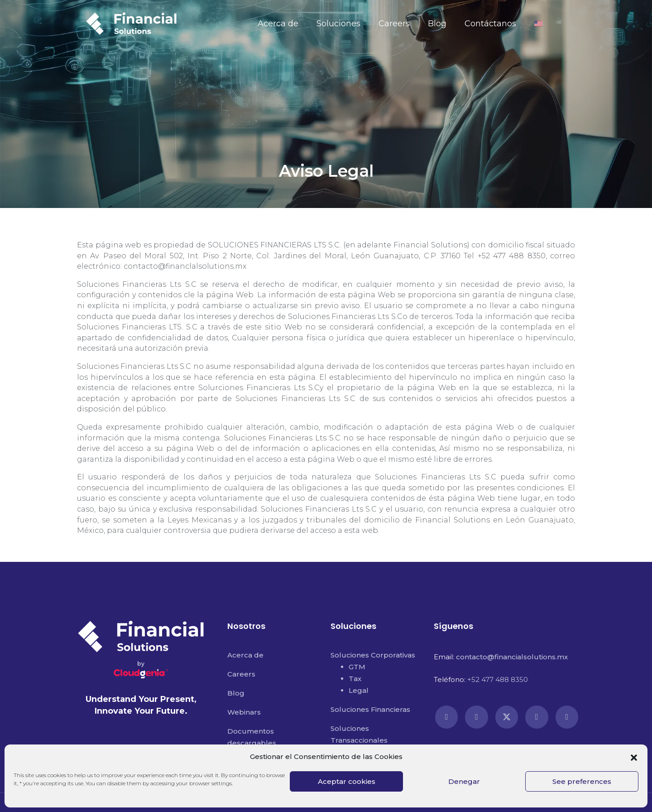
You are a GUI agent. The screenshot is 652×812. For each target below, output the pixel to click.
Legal (359, 690)
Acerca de (278, 24)
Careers (394, 24)
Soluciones (338, 24)
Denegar (464, 781)
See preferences (582, 781)
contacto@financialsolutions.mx (512, 657)
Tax (355, 679)
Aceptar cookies (347, 781)
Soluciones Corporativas (373, 655)
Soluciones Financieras (370, 709)
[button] (634, 757)
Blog (437, 24)
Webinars (244, 712)
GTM (357, 667)
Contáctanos (490, 24)
